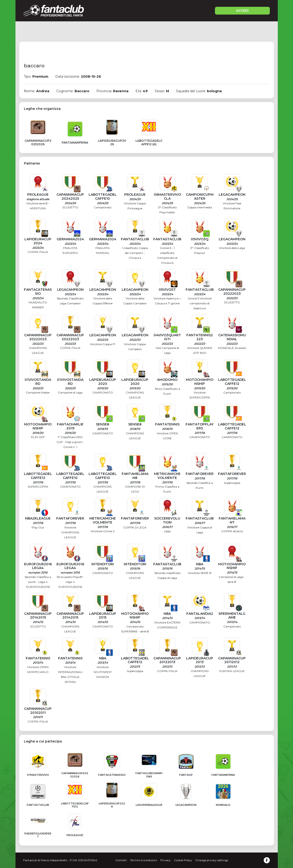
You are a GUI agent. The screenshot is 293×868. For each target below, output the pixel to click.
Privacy (165, 860)
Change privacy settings (212, 860)
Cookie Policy (183, 860)
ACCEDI (242, 11)
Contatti (121, 860)
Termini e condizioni (144, 860)
